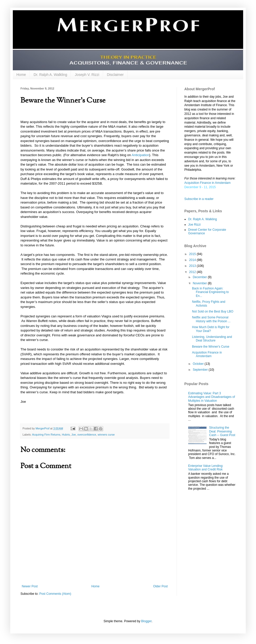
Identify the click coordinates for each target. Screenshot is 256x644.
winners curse (106, 435)
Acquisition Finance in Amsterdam (207, 183)
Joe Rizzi (194, 225)
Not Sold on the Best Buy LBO (213, 311)
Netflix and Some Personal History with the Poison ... (211, 319)
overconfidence (87, 435)
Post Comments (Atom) (55, 594)
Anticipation (140, 155)
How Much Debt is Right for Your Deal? (211, 329)
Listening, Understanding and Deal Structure (212, 339)
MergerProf (43, 428)
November (200, 283)
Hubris (66, 435)
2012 (193, 272)
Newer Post (30, 586)
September (201, 370)
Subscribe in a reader (199, 199)
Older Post (160, 586)
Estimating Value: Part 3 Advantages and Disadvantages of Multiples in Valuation (212, 397)
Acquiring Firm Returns (46, 435)
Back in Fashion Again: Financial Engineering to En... (210, 292)
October (199, 364)
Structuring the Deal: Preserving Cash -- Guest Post (222, 431)
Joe (74, 435)
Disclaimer (115, 75)
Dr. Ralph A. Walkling (50, 75)
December (200, 277)
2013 (193, 266)
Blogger (146, 621)
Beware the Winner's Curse (211, 347)
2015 (193, 254)
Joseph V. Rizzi (87, 75)
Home (21, 75)
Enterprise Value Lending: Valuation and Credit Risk (206, 468)
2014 (193, 260)
